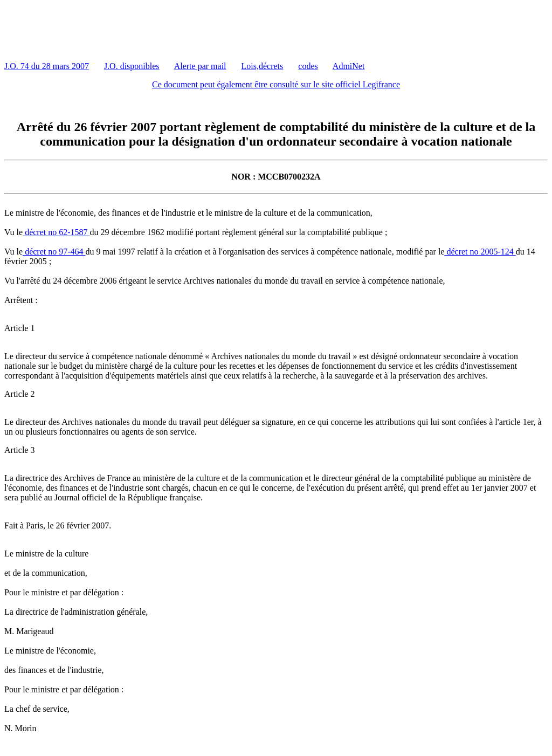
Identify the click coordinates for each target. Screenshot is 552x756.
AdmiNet (349, 66)
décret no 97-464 (54, 252)
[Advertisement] (201, 29)
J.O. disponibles (132, 66)
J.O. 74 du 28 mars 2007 (47, 66)
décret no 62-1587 (56, 232)
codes (308, 66)
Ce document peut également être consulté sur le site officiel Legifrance (276, 84)
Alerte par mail (200, 66)
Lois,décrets (263, 66)
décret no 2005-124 (480, 252)
